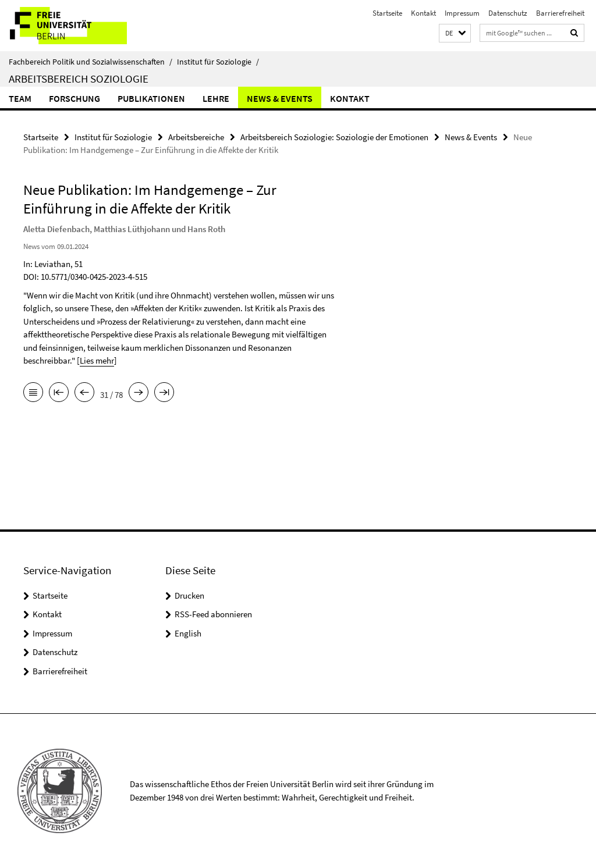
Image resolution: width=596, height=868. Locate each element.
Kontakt (423, 13)
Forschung (74, 98)
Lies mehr (97, 360)
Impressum (462, 13)
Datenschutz (508, 13)
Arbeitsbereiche (196, 137)
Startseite (387, 13)
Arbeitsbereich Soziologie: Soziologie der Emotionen (334, 137)
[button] (455, 33)
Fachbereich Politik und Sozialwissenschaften (91, 62)
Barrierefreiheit (560, 13)
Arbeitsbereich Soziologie (79, 79)
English (188, 633)
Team (20, 98)
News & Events (280, 98)
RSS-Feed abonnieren (213, 614)
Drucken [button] (189, 595)
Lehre (216, 98)
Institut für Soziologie (218, 62)
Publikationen (151, 98)
